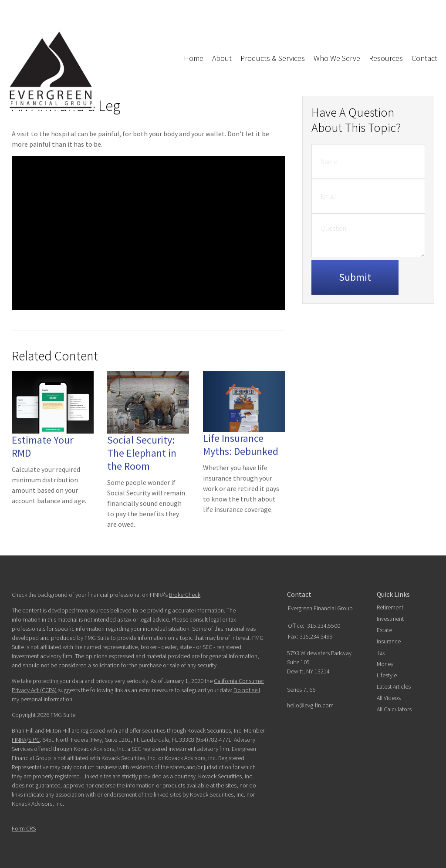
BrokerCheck (185, 595)
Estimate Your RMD (42, 446)
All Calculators (394, 709)
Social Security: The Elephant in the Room (142, 453)
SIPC (34, 740)
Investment (390, 619)
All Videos (389, 698)
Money (385, 664)
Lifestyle (387, 675)
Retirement (390, 607)
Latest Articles (394, 686)
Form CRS (24, 828)
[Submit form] (355, 277)
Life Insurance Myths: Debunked (241, 445)
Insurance (389, 641)
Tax (381, 653)
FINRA (19, 740)
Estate (384, 630)
